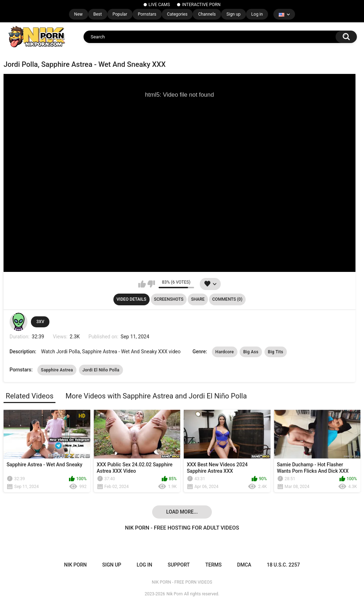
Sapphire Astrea (57, 370)
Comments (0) (227, 299)
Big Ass (251, 352)
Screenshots (169, 299)
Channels (207, 14)
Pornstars (147, 14)
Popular (120, 14)
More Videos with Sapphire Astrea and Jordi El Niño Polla (156, 396)
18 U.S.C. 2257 (283, 565)
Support (179, 565)
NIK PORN (75, 565)
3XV (40, 322)
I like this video (142, 284)
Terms (213, 565)
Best (98, 14)
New (79, 14)
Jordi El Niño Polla (101, 370)
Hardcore (225, 352)
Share (198, 299)
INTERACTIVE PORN (201, 5)
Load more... (182, 512)
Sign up (234, 14)
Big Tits (276, 352)
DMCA (244, 565)
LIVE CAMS (159, 5)
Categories (177, 14)
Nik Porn (175, 594)
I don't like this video (151, 284)
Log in (257, 14)
